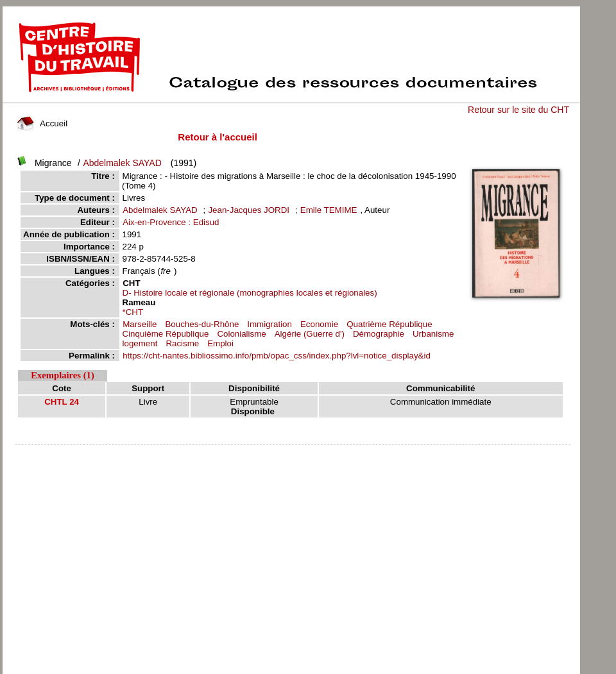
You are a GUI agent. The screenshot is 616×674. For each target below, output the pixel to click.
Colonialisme (241, 334)
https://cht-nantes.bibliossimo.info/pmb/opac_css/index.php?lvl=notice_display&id (277, 356)
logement (140, 343)
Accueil (42, 123)
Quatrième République (389, 324)
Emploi (220, 343)
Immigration (269, 324)
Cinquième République (166, 334)
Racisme (182, 343)
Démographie (379, 334)
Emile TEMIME (329, 210)
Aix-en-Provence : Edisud (171, 222)
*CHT (133, 312)
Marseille (140, 324)
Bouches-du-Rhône (202, 324)
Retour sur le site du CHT (518, 110)
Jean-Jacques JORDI (249, 210)
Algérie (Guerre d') (310, 334)
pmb (293, 453)
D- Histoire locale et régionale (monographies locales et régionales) (250, 293)
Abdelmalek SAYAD (122, 163)
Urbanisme (433, 334)
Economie (319, 324)
